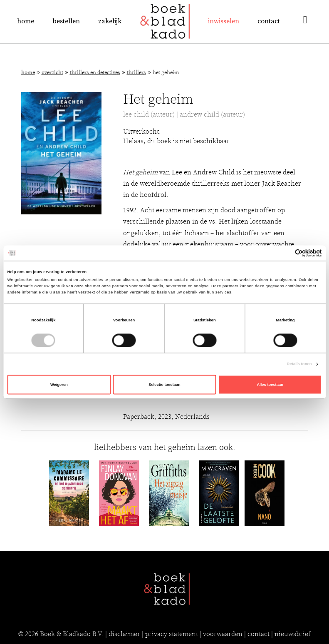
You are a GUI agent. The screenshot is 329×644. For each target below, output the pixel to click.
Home (26, 21)
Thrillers (136, 73)
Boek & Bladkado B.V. (72, 634)
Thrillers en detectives (95, 73)
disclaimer (124, 634)
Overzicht (52, 73)
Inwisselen (224, 21)
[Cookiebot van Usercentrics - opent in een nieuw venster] (286, 253)
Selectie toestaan (164, 385)
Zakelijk (110, 21)
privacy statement (172, 634)
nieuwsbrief (293, 634)
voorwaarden (223, 634)
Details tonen (299, 364)
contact (258, 634)
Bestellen (66, 21)
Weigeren (59, 385)
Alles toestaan (270, 385)
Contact (269, 21)
